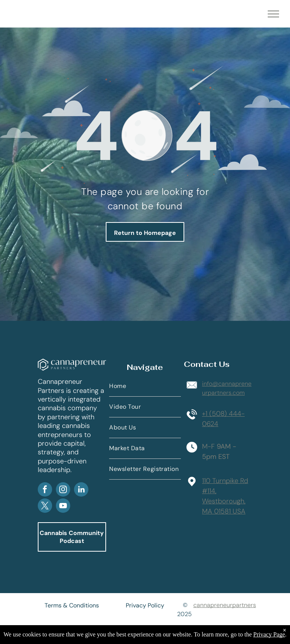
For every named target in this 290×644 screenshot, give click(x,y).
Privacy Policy (145, 605)
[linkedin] (81, 490)
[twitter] (45, 507)
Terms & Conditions (72, 605)
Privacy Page (269, 634)
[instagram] (63, 490)
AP (100, 471)
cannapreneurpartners (225, 605)
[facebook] (45, 490)
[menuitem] (145, 386)
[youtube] (63, 507)
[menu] (273, 14)
